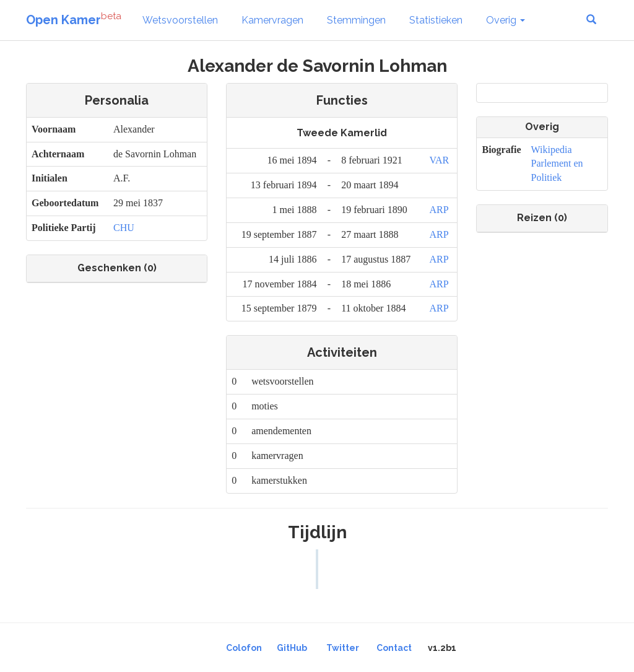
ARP (439, 210)
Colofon (244, 648)
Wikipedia (552, 150)
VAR (439, 160)
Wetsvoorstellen (180, 20)
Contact (394, 648)
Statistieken (436, 20)
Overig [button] (506, 20)
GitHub (292, 648)
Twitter (343, 648)
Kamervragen (272, 20)
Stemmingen (356, 20)
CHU (124, 228)
